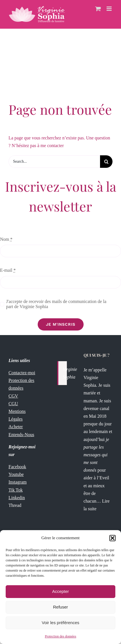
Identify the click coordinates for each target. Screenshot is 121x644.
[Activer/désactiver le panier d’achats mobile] (98, 9)
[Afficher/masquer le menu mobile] (110, 9)
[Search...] (54, 162)
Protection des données (60, 636)
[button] (112, 538)
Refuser (60, 607)
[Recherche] (106, 162)
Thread (15, 505)
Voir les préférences (60, 623)
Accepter (60, 591)
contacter (55, 146)
